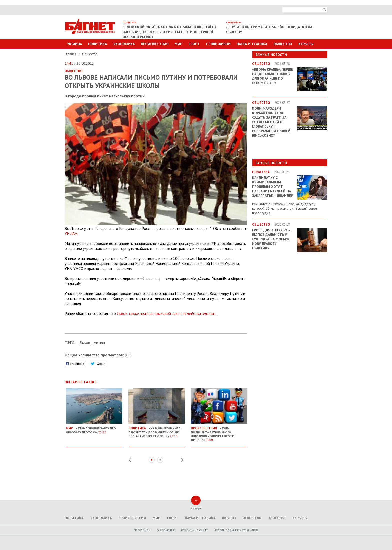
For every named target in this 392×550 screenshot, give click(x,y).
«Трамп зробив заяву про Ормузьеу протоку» (94, 428)
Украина (75, 44)
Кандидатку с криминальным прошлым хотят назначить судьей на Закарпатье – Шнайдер (273, 187)
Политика (98, 44)
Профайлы (142, 530)
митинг (100, 342)
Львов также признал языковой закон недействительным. (167, 313)
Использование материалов (236, 530)
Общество (283, 44)
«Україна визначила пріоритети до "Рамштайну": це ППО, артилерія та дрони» (157, 430)
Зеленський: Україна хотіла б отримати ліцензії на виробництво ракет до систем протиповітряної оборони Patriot (170, 32)
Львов (85, 342)
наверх (196, 508)
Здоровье (277, 518)
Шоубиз (229, 518)
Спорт (194, 44)
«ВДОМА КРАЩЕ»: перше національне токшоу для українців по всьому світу (273, 76)
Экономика (124, 44)
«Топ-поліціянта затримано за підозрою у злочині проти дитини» (219, 432)
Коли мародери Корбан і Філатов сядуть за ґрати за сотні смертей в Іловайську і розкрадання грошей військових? (271, 122)
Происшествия (155, 44)
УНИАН (71, 233)
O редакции (166, 530)
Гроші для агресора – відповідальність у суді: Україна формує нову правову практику (271, 239)
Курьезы (306, 44)
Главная (71, 54)
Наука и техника (252, 44)
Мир (178, 44)
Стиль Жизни (218, 44)
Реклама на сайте (195, 530)
